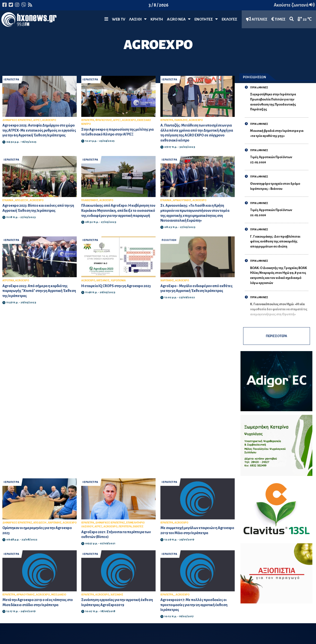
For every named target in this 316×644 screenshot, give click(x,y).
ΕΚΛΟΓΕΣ (230, 19)
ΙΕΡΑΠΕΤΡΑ (11, 80)
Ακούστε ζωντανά (294, 5)
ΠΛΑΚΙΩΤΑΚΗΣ (90, 200)
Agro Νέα (179, 19)
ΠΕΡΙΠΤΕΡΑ (125, 527)
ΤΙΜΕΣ (278, 19)
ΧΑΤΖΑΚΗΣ (117, 595)
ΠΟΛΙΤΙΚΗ (169, 240)
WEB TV (119, 19)
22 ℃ (305, 19)
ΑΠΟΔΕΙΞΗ (22, 200)
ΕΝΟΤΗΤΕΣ (206, 19)
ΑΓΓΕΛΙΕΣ (257, 19)
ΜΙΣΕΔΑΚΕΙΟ (59, 595)
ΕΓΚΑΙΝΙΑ (8, 200)
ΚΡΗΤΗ (157, 19)
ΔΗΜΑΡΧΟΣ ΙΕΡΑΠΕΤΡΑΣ (17, 120)
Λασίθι (138, 19)
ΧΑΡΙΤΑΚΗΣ (167, 280)
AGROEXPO (49, 120)
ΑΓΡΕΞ (37, 120)
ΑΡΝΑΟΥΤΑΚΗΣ (182, 200)
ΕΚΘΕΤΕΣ (138, 527)
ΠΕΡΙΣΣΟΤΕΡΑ (276, 336)
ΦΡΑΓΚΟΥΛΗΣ (104, 120)
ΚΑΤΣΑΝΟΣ (103, 280)
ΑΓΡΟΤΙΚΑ (8, 280)
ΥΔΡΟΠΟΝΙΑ (118, 280)
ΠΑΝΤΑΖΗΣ (181, 120)
